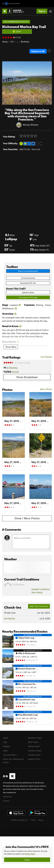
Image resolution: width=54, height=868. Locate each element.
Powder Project (34, 755)
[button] (5, 83)
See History (37, 592)
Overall (15, 372)
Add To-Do (25, 149)
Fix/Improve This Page (28, 297)
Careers (6, 801)
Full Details (46, 357)
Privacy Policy (30, 854)
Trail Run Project (35, 751)
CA (12, 42)
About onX (7, 797)
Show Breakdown (27, 377)
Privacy (41, 820)
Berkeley (25, 42)
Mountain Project (35, 738)
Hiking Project (34, 746)
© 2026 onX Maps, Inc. (20, 820)
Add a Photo (46, 389)
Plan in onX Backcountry (28, 271)
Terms (33, 820)
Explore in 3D (38, 51)
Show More (11, 347)
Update (41, 589)
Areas (5, 42)
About (5, 738)
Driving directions (28, 278)
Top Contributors (10, 755)
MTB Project (33, 742)
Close (27, 860)
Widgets (6, 746)
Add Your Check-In (39, 606)
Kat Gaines (10, 618)
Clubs (5, 751)
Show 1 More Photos (27, 518)
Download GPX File (28, 283)
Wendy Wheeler (31, 125)
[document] (27, 856)
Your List (36, 149)
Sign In (42, 11)
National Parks (34, 759)
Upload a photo (28, 292)
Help (5, 742)
